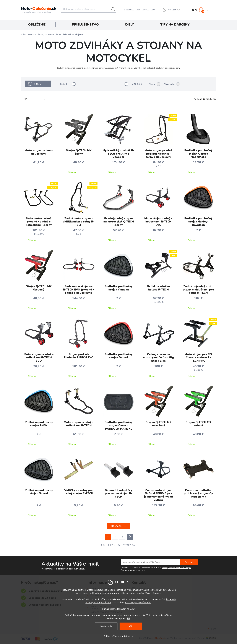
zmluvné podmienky (137, 570)
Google (112, 590)
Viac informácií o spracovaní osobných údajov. (63, 569)
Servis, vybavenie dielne (49, 34)
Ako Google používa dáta (138, 603)
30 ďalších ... (118, 526)
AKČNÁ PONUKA (111, 545)
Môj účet (172, 10)
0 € (195, 10)
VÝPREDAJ (130, 545)
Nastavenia (106, 626)
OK (131, 626)
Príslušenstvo (29, 34)
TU (128, 618)
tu (132, 636)
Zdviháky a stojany (73, 34)
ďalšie (130, 537)
